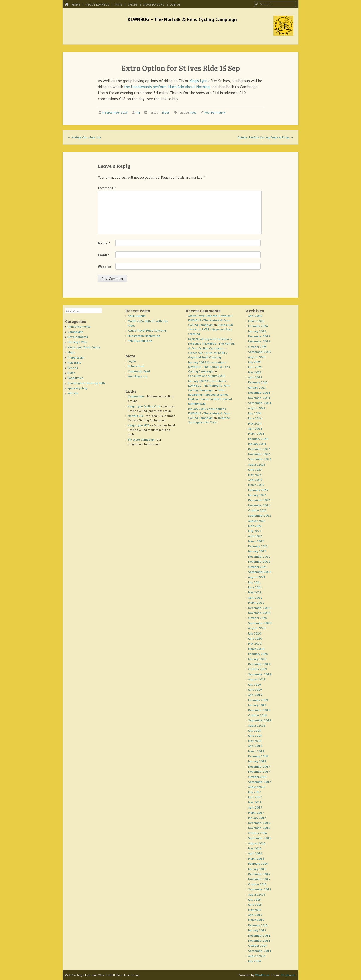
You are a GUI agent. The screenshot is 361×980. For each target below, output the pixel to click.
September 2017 (260, 782)
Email (103, 255)
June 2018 (255, 736)
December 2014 (259, 935)
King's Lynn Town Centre (84, 347)
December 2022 (259, 500)
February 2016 (258, 864)
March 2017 (256, 812)
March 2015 (256, 920)
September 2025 (260, 352)
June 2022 (255, 526)
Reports (73, 368)
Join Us (176, 4)
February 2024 (258, 439)
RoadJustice (76, 378)
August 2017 (257, 787)
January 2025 (257, 388)
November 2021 (259, 562)
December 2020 (259, 608)
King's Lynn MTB (139, 425)
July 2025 (255, 362)
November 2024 (259, 398)
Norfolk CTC (136, 416)
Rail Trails (74, 362)
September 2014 (260, 951)
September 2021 (260, 572)
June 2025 (255, 367)
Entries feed (136, 366)
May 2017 (255, 802)
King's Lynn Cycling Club (144, 406)
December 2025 (259, 336)
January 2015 (257, 930)
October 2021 (258, 567)
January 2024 (257, 444)
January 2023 (257, 495)
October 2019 (258, 669)
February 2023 (258, 490)
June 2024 (255, 418)
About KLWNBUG (98, 4)
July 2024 (255, 413)
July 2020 (255, 633)
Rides (166, 113)
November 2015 (259, 879)
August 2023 (257, 464)
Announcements (79, 327)
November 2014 (259, 940)
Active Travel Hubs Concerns (147, 331)
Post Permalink (215, 113)
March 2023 (256, 485)
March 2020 (256, 649)
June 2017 (255, 797)
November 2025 (259, 341)
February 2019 (258, 700)
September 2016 (260, 838)
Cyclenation (136, 396)
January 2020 (257, 659)
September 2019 (260, 674)
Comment (107, 188)
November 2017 (259, 771)
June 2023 (255, 469)
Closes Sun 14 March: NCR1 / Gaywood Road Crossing (210, 329)
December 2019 (259, 664)
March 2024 (256, 434)
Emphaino (288, 975)
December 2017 (259, 766)
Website (104, 267)
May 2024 (255, 423)
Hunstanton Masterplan (144, 336)
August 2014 (257, 956)
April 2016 (255, 853)
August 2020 (257, 628)
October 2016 (258, 833)
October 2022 (258, 510)
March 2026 (256, 321)
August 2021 (257, 577)
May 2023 (255, 475)
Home (76, 4)
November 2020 (259, 613)
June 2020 (255, 638)
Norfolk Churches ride (84, 137)
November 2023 (259, 454)
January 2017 (257, 818)
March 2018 (256, 751)
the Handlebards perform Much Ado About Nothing (167, 87)
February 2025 (258, 382)
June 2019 (255, 690)
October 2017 (258, 777)
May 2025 (255, 372)
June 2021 (255, 587)
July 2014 (255, 961)
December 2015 (259, 874)
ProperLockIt (76, 357)
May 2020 (255, 643)
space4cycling (154, 4)
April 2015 (255, 915)
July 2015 (255, 900)
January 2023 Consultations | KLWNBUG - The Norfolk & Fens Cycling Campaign (209, 367)
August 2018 (257, 726)
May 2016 (255, 848)
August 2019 (257, 679)
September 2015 (260, 889)
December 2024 (259, 393)
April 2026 (255, 316)
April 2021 (255, 597)
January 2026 (257, 331)
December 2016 (259, 823)
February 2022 (258, 546)
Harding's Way (77, 342)
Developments (78, 337)
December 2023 (259, 449)
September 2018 (260, 720)
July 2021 (255, 582)
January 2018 (257, 761)
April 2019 (255, 695)
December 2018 (259, 710)
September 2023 (260, 459)
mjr (138, 113)
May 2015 (255, 910)
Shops (133, 4)
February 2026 (258, 326)
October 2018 (258, 715)
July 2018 (255, 731)
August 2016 (257, 843)
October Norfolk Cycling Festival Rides (265, 137)
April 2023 (255, 480)
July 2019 (255, 685)
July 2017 (255, 792)
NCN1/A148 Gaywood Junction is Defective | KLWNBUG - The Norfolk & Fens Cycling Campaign (211, 344)
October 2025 (258, 347)
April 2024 (255, 428)
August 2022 (257, 521)
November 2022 (259, 505)
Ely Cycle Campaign (141, 440)
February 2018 (258, 756)
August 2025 (257, 357)
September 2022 (260, 516)
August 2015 (257, 895)
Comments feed (139, 371)
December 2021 (259, 557)
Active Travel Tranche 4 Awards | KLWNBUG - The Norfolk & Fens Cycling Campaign (210, 320)
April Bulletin (137, 316)
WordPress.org (138, 376)
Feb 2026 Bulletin (140, 341)
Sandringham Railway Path (86, 383)
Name (104, 243)
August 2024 (257, 408)
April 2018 (255, 746)
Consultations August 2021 (207, 376)
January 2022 (257, 551)
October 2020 (258, 618)
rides (193, 113)
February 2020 (258, 654)
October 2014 (258, 945)
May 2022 (255, 531)
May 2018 (255, 741)
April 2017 (255, 807)
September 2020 (260, 623)
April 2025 (255, 377)
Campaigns (75, 332)
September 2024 (260, 403)
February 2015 (258, 925)
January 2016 (257, 869)
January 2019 (257, 705)
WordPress (262, 975)
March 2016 (256, 859)
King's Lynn (198, 81)
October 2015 (258, 884)
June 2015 (255, 905)
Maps (119, 4)
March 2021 (256, 602)
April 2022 (255, 536)
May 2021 (255, 592)
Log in (132, 361)
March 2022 (256, 541)
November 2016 (259, 828)
